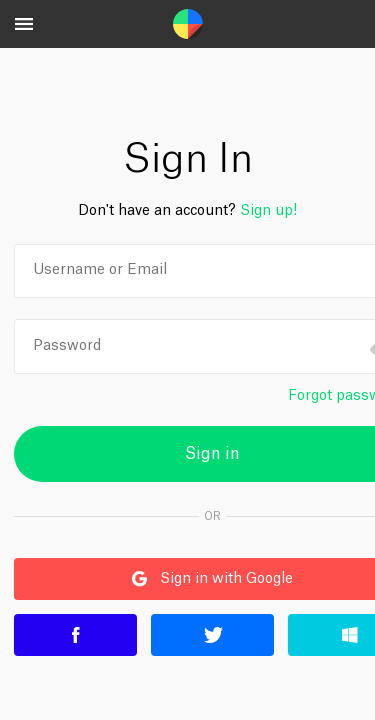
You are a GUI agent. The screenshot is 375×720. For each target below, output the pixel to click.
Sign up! (268, 211)
